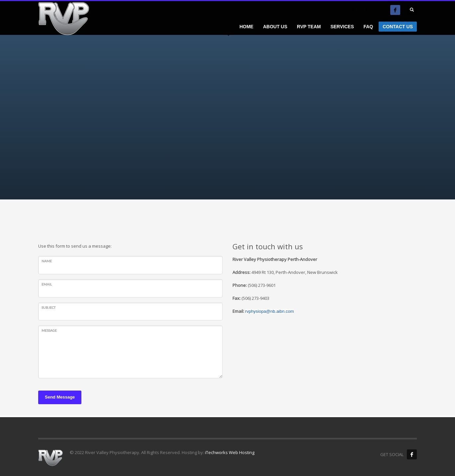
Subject (48, 307)
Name (47, 261)
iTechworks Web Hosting (230, 452)
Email (47, 284)
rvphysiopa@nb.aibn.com (270, 311)
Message (49, 330)
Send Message (60, 397)
